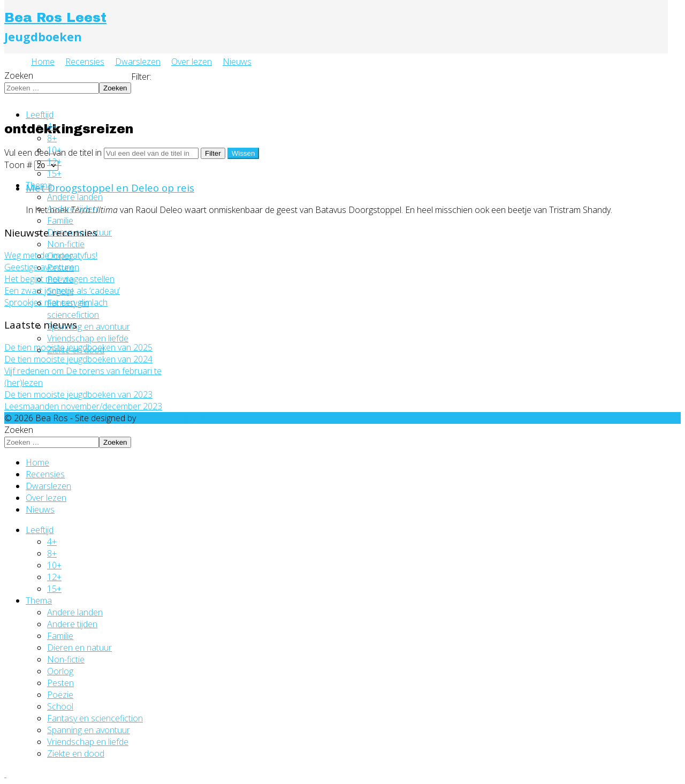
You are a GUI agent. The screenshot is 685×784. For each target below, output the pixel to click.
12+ (54, 162)
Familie (60, 220)
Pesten (60, 268)
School (60, 291)
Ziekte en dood (76, 350)
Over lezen (192, 62)
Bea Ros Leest (55, 18)
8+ (52, 138)
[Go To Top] (5, 774)
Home (43, 62)
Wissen (243, 153)
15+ (54, 173)
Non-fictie (66, 244)
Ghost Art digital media (181, 418)
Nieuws (237, 62)
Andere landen (75, 197)
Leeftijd (40, 115)
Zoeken (19, 75)
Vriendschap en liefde (88, 338)
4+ (52, 126)
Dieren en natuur (79, 232)
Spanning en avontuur (89, 326)
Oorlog (60, 256)
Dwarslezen (138, 62)
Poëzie (60, 279)
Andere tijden (72, 209)
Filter (213, 153)
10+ (54, 150)
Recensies (85, 62)
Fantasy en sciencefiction (73, 309)
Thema (39, 185)
